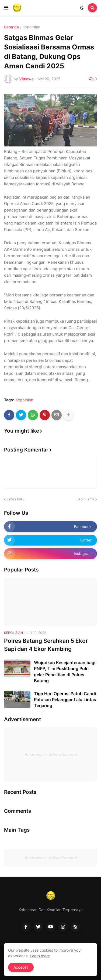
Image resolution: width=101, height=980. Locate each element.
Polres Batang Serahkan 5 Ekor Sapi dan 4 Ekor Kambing (46, 645)
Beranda (11, 27)
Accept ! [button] (21, 967)
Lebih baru (16, 499)
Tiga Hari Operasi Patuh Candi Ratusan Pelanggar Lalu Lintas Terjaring (65, 700)
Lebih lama (85, 499)
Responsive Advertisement (51, 755)
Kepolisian (31, 27)
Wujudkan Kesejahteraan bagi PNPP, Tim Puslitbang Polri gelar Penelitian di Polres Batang (65, 672)
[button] (6, 8)
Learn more (40, 956)
